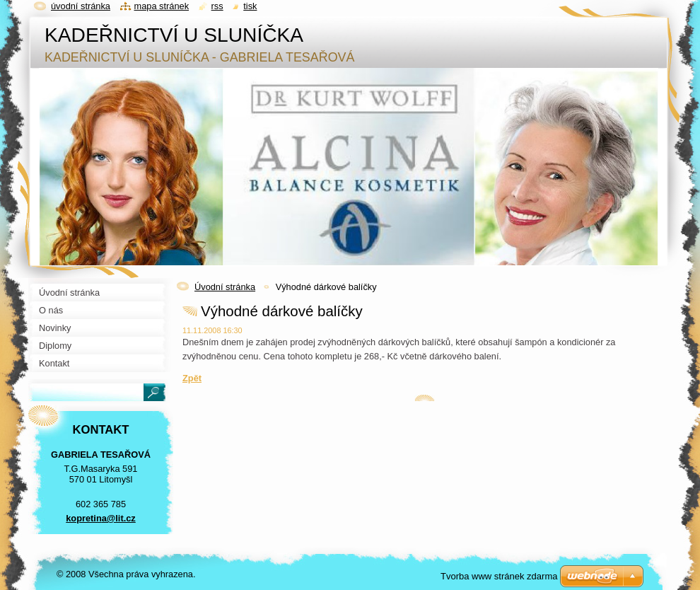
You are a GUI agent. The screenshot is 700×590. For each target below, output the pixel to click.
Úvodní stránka (225, 287)
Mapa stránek (162, 6)
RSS (217, 6)
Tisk (250, 6)
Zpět (192, 378)
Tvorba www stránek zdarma (499, 576)
